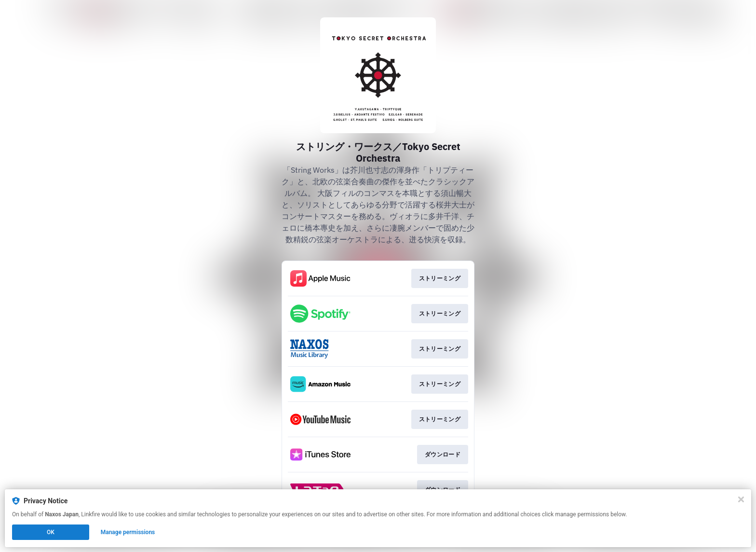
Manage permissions (128, 532)
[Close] (741, 499)
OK (51, 532)
